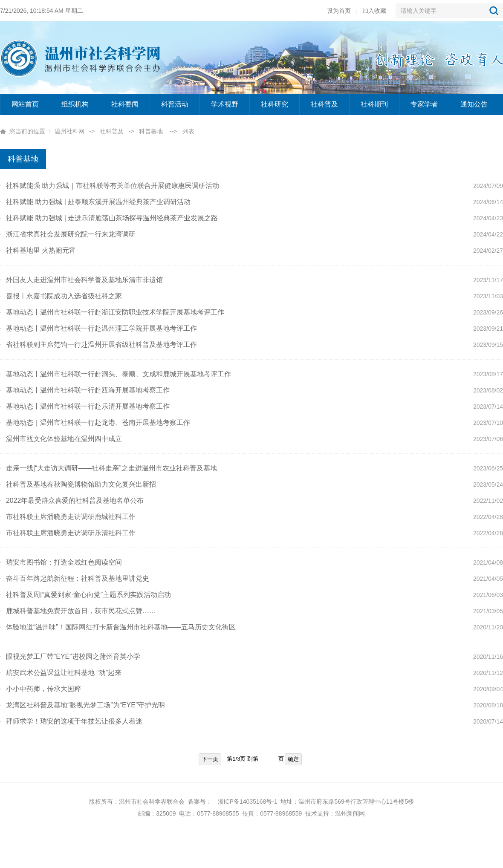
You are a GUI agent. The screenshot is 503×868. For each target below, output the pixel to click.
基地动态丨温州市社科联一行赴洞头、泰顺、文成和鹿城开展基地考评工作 (116, 374)
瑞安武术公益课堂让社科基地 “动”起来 (61, 673)
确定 (293, 759)
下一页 (210, 759)
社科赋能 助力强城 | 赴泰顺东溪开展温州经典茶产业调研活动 (95, 202)
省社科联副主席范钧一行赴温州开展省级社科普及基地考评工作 (98, 345)
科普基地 (151, 131)
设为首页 (339, 11)
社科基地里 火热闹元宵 (38, 250)
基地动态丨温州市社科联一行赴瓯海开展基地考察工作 (85, 390)
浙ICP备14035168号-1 (248, 802)
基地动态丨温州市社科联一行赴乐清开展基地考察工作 (85, 406)
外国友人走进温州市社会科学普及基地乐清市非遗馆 (81, 280)
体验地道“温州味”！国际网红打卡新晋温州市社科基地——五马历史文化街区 (118, 627)
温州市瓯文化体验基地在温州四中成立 (61, 439)
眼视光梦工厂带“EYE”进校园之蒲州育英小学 (70, 656)
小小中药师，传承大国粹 (40, 689)
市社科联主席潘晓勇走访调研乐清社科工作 (68, 533)
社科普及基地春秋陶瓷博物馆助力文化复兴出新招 (78, 484)
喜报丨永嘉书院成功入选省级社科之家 (61, 296)
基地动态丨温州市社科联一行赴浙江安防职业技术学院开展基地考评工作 (112, 312)
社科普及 (112, 131)
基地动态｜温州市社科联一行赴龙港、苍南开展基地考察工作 (95, 422)
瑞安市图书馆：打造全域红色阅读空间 (61, 562)
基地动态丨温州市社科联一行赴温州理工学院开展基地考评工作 (98, 328)
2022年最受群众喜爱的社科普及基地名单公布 (72, 500)
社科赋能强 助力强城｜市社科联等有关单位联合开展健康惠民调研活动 (110, 186)
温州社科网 (69, 131)
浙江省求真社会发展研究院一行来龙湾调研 (68, 234)
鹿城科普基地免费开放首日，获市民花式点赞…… (78, 611)
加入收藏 (374, 11)
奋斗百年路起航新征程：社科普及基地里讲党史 (75, 578)
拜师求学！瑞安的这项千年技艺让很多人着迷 (71, 721)
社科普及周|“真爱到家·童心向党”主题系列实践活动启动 (85, 595)
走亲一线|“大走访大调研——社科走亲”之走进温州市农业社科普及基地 (108, 468)
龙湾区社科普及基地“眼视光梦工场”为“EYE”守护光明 (82, 705)
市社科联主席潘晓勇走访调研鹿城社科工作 (68, 517)
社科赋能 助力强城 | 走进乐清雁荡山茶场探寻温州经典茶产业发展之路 (109, 218)
